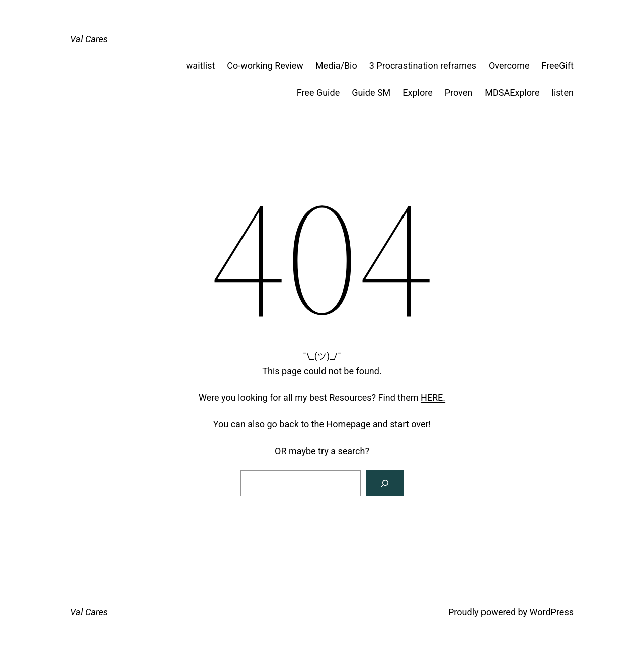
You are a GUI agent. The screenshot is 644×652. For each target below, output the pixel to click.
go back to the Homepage (319, 424)
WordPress (552, 612)
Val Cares (89, 39)
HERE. (433, 397)
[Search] (385, 483)
